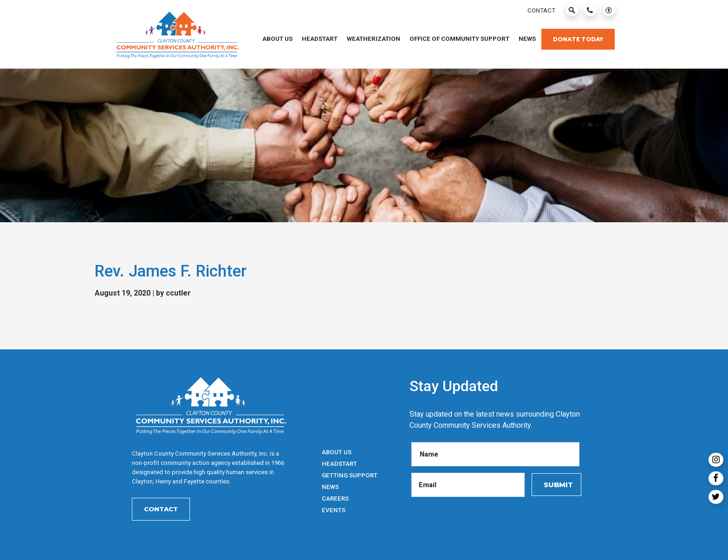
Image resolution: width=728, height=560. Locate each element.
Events (334, 510)
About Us (337, 452)
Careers (335, 499)
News (330, 487)
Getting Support (350, 475)
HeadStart (339, 464)
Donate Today (578, 39)
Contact (161, 509)
